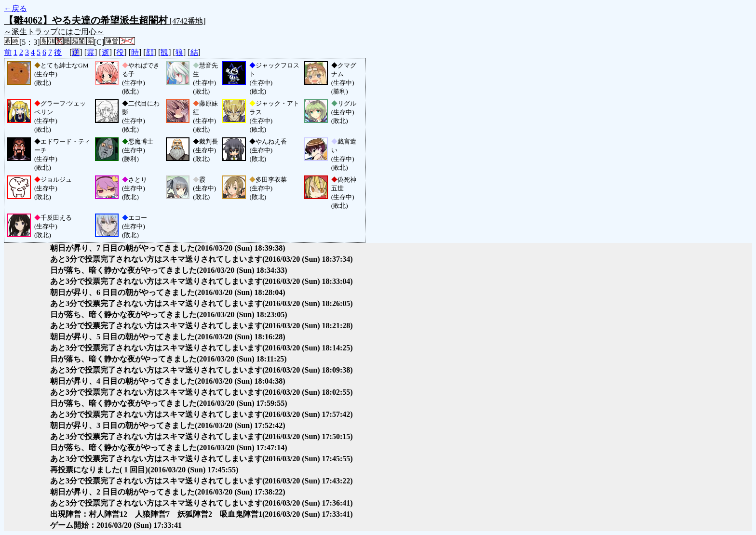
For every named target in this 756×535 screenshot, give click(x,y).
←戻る (15, 8)
